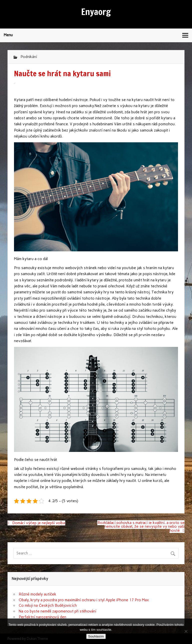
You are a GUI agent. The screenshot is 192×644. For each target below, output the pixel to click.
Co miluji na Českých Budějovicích (48, 605)
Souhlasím (96, 636)
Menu (8, 35)
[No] (186, 631)
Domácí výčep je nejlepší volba (39, 523)
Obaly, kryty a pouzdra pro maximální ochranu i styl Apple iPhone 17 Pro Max (84, 600)
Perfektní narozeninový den (42, 617)
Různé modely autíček (37, 594)
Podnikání (29, 57)
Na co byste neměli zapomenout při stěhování (57, 611)
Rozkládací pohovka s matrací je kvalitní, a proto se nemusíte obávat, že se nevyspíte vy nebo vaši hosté (141, 527)
